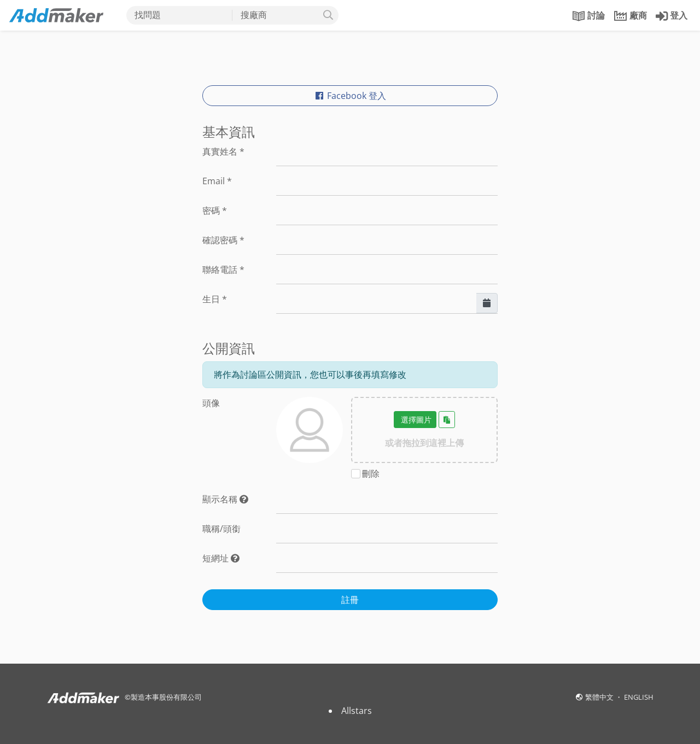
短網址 (221, 558)
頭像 (211, 403)
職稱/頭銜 (221, 529)
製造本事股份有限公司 (166, 697)
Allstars (357, 711)
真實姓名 (223, 151)
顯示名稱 (225, 499)
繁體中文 (600, 697)
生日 (215, 299)
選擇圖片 (415, 420)
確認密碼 (223, 240)
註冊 (350, 600)
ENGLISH (639, 697)
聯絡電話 (223, 270)
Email (217, 181)
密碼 (215, 210)
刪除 (371, 473)
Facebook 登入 (350, 96)
